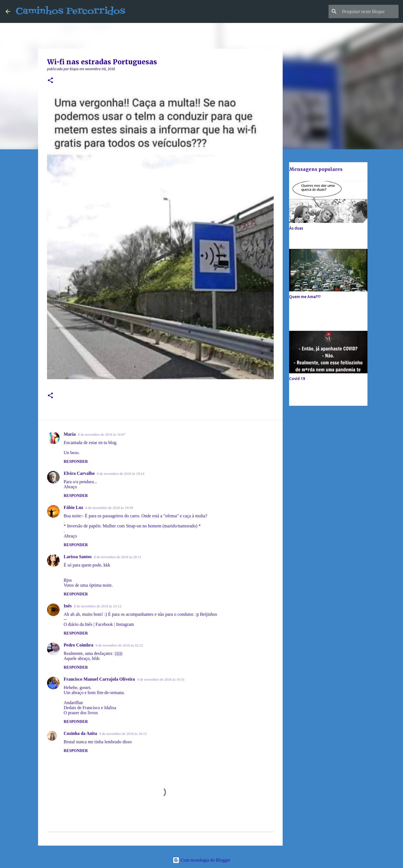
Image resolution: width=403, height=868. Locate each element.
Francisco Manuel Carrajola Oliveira (99, 679)
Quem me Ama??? (305, 297)
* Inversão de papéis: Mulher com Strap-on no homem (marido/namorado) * (132, 526)
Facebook (104, 624)
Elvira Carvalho (79, 473)
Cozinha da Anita (80, 733)
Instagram (125, 624)
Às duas (296, 228)
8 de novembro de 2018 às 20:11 (118, 557)
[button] (50, 81)
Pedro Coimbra (79, 645)
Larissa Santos (78, 557)
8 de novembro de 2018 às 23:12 (98, 606)
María (70, 434)
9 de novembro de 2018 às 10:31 (161, 679)
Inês (68, 606)
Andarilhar (73, 703)
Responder (76, 462)
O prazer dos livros (81, 713)
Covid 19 (297, 379)
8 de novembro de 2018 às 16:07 (102, 434)
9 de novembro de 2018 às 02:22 (119, 645)
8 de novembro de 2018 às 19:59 (109, 508)
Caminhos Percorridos (70, 11)
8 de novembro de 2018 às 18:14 (121, 474)
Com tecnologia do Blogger (201, 860)
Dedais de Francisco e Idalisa (90, 708)
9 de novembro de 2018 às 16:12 (123, 734)
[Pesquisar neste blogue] (369, 11)
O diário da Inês (78, 624)
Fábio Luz (74, 507)
